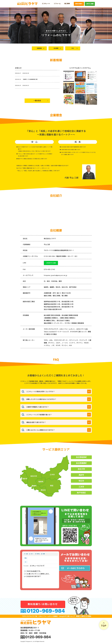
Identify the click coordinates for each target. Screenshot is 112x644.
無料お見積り (79, 4)
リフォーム (57, 4)
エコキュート (46, 4)
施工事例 (67, 4)
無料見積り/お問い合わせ (43, 604)
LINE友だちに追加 (51, 263)
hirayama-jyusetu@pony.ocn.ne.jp (55, 275)
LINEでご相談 (90, 4)
